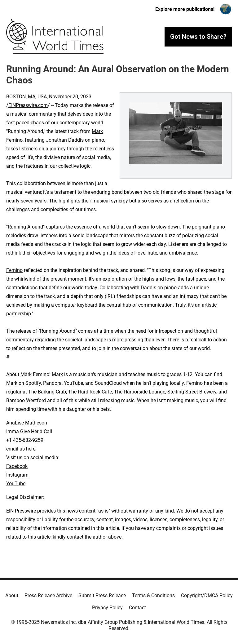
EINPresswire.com (28, 105)
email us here (21, 449)
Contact (137, 608)
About (12, 595)
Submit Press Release (102, 595)
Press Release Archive (48, 595)
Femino (14, 270)
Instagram (17, 475)
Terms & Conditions (153, 595)
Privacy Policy (107, 608)
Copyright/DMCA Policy (207, 595)
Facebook (17, 466)
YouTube (16, 484)
